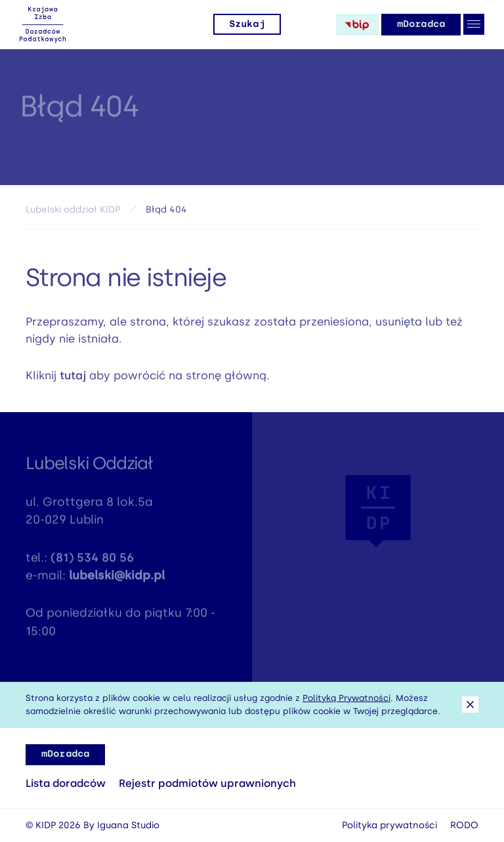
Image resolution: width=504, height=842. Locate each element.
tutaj (73, 378)
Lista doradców (66, 783)
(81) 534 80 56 (92, 561)
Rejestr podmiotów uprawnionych (207, 783)
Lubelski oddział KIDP (73, 212)
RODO (464, 825)
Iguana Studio (128, 825)
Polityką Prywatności (346, 698)
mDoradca (421, 24)
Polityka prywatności (389, 825)
